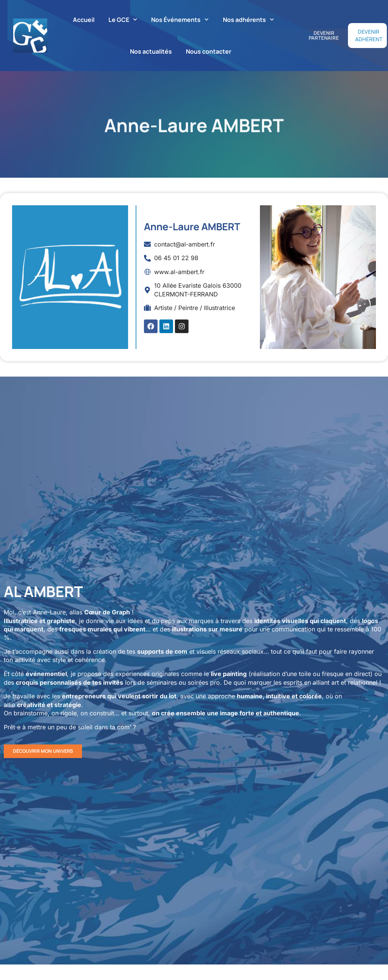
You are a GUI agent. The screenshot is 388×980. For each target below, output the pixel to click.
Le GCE (123, 19)
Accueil (84, 20)
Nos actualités (151, 51)
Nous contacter (209, 51)
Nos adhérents (248, 19)
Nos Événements (180, 19)
